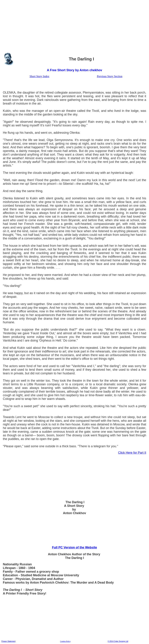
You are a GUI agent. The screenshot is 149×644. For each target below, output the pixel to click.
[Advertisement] (74, 26)
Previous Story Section (110, 76)
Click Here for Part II (132, 453)
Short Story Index (39, 76)
